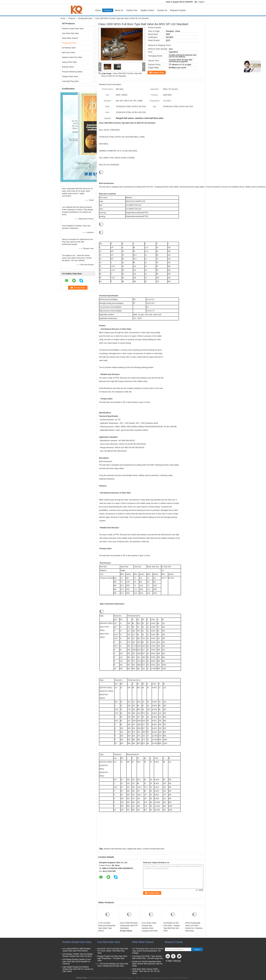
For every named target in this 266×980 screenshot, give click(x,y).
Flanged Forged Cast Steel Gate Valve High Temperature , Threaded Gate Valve (112, 958)
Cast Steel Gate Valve (70, 33)
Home (98, 10)
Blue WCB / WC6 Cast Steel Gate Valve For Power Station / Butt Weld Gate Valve (113, 951)
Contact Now (158, 73)
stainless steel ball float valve (115, 849)
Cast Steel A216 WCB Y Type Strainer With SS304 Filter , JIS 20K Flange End (148, 957)
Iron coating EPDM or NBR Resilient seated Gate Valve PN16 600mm (77, 950)
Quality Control (147, 10)
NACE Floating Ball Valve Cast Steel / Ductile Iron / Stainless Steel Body (194, 927)
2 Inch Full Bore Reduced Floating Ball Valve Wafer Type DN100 (107, 927)
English (202, 2)
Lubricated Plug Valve (70, 81)
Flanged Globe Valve (70, 77)
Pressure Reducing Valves (72, 72)
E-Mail (169, 961)
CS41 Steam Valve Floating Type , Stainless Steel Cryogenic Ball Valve (150, 927)
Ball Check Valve (68, 53)
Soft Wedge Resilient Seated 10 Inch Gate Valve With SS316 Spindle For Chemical (77, 962)
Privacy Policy (81, 978)
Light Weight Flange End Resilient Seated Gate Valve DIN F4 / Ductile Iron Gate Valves (78, 969)
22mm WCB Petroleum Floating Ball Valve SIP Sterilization (129, 926)
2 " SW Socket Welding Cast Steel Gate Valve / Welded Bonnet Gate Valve (113, 965)
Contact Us (162, 10)
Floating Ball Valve (85, 18)
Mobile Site (170, 964)
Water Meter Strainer (70, 38)
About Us (119, 10)
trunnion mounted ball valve (154, 849)
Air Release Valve (69, 48)
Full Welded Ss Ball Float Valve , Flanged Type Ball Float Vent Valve (172, 927)
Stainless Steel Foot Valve (72, 57)
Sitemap (177, 961)
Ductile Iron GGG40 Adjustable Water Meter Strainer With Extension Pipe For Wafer (147, 964)
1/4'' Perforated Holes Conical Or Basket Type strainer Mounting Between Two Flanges (148, 951)
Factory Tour (132, 10)
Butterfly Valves (68, 67)
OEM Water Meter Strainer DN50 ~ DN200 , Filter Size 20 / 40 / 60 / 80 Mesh (146, 971)
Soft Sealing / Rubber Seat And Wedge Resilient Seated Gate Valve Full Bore (78, 955)
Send (197, 949)
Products (108, 10)
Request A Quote (178, 10)
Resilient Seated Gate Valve (73, 29)
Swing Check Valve (69, 62)
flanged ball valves (135, 849)
